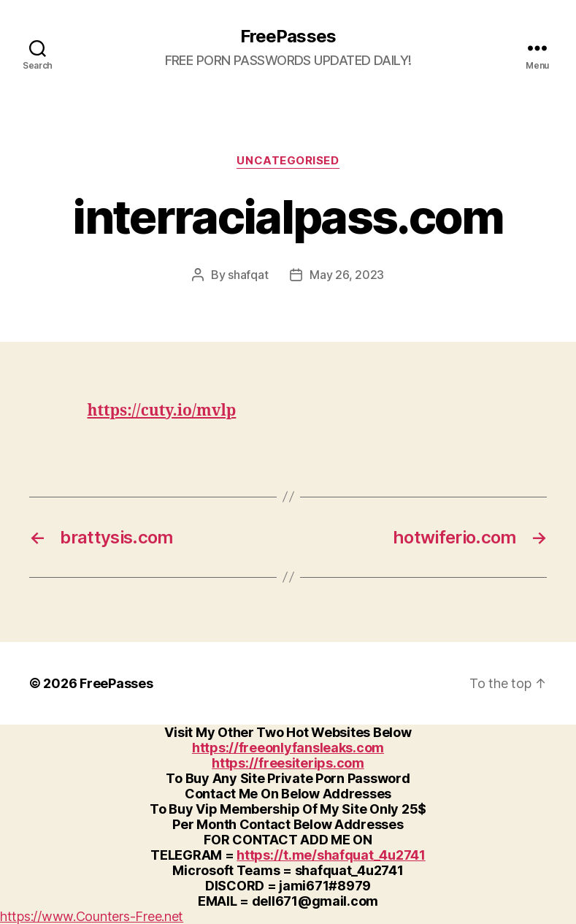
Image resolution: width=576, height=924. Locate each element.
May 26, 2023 (347, 275)
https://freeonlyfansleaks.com (288, 748)
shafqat (248, 275)
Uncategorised (288, 161)
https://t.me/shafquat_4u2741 (331, 855)
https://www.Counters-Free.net (92, 916)
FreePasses (288, 37)
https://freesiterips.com (288, 763)
